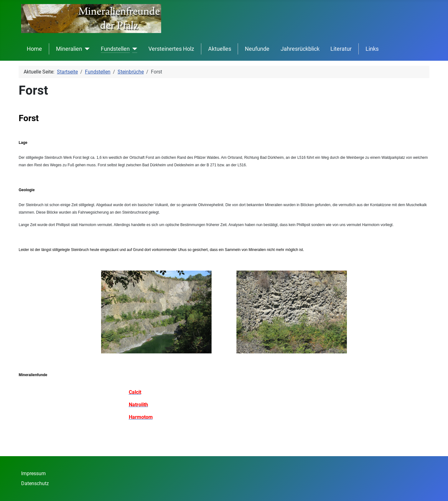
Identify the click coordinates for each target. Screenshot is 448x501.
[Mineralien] (86, 49)
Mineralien (69, 49)
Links (372, 49)
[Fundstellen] (134, 49)
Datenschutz (35, 483)
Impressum (33, 473)
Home (34, 49)
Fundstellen (115, 49)
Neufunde (257, 49)
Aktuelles (220, 49)
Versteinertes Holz (171, 49)
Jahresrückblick (300, 49)
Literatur (341, 49)
